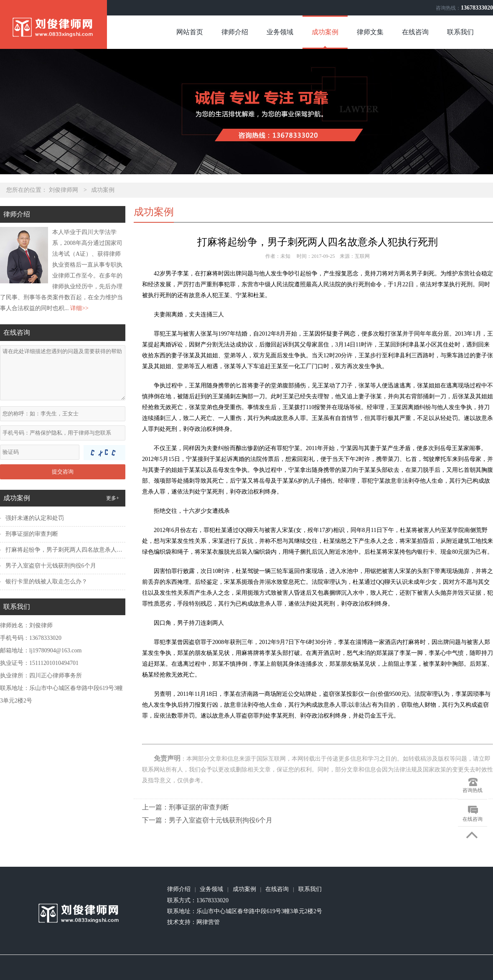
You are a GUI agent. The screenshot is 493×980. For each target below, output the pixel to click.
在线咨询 (415, 32)
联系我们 (460, 32)
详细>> (79, 308)
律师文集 (370, 32)
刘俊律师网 (64, 190)
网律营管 (208, 922)
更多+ (113, 498)
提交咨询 (63, 472)
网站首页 (190, 32)
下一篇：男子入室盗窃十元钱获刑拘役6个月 (207, 820)
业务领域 (280, 32)
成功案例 (325, 32)
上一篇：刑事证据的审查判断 (186, 807)
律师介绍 (235, 32)
